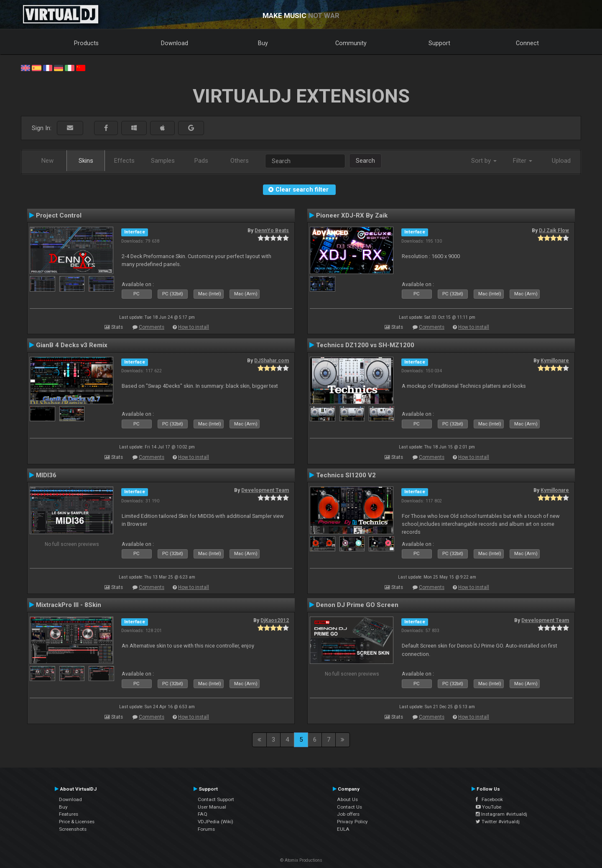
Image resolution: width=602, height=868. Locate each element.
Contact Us (349, 807)
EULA (343, 829)
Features (69, 814)
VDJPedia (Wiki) (216, 822)
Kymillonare (555, 361)
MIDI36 (46, 475)
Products (86, 43)
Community (351, 43)
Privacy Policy (352, 822)
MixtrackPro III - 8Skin (69, 605)
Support (439, 43)
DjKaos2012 (275, 620)
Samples (163, 161)
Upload (561, 161)
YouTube (488, 807)
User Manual (212, 807)
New (47, 161)
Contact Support (216, 799)
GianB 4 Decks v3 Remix (72, 345)
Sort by (484, 161)
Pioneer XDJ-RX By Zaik (352, 215)
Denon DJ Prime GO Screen (357, 605)
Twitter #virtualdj (498, 822)
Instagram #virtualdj (501, 814)
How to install (194, 327)
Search (365, 161)
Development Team (265, 490)
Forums (206, 829)
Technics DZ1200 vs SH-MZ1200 (365, 345)
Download (175, 43)
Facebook (489, 799)
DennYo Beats (272, 230)
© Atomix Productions (301, 860)
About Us (347, 799)
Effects (124, 161)
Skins (86, 161)
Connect (527, 43)
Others (240, 161)
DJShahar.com (272, 361)
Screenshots (73, 829)
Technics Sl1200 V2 (346, 475)
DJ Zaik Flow (554, 230)
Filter (523, 161)
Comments (152, 327)
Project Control (59, 215)
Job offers (348, 814)
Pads (201, 161)
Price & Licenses (77, 822)
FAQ (203, 814)
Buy (263, 43)
